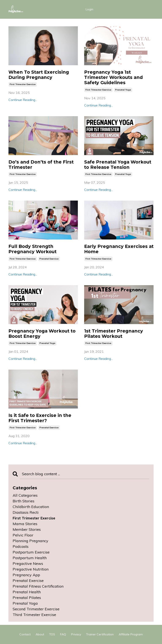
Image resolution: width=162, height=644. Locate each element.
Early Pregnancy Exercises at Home (119, 249)
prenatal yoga (123, 90)
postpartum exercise (31, 552)
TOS (52, 634)
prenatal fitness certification (38, 586)
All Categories (25, 495)
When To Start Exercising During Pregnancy (39, 75)
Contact (25, 634)
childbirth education (31, 507)
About (40, 634)
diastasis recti (26, 512)
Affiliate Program (131, 634)
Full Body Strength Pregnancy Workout (32, 249)
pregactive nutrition (31, 569)
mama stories (25, 524)
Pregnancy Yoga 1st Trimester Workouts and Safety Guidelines (113, 77)
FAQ (63, 634)
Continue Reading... (23, 100)
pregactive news (28, 563)
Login (89, 9)
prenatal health (27, 592)
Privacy (76, 634)
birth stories (24, 501)
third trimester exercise (34, 615)
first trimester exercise (23, 84)
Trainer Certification (100, 634)
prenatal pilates (27, 598)
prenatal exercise (49, 259)
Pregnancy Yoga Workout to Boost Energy (42, 334)
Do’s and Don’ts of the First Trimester (41, 165)
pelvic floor (23, 535)
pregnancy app (26, 575)
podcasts (21, 546)
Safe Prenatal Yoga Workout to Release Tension (118, 165)
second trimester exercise (36, 609)
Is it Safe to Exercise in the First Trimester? (40, 418)
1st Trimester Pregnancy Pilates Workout (114, 334)
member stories (27, 529)
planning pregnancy (30, 541)
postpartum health (30, 558)
